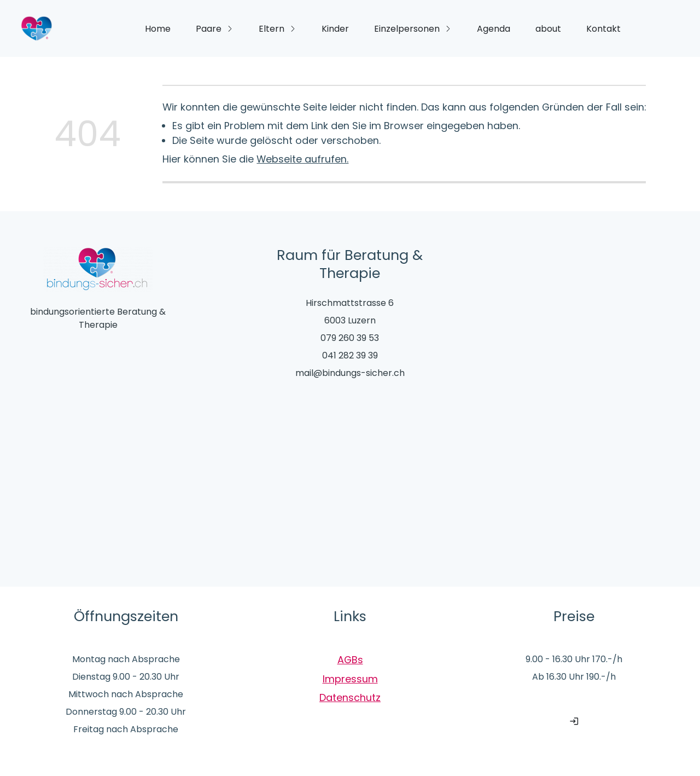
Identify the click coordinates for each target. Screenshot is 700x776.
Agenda (494, 29)
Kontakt (603, 29)
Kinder (335, 29)
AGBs (350, 660)
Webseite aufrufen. (302, 159)
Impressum (350, 679)
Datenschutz (350, 697)
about (548, 29)
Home (158, 29)
